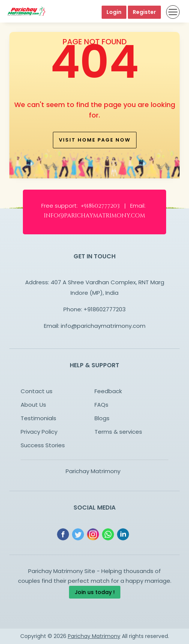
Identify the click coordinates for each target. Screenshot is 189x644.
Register (144, 12)
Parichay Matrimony (93, 471)
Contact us (37, 391)
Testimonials (38, 418)
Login (114, 12)
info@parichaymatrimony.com (103, 326)
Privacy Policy (39, 432)
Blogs (102, 418)
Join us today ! (95, 592)
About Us (33, 405)
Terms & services (118, 432)
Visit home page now (95, 140)
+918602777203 (105, 309)
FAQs (101, 405)
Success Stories (43, 445)
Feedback (108, 391)
